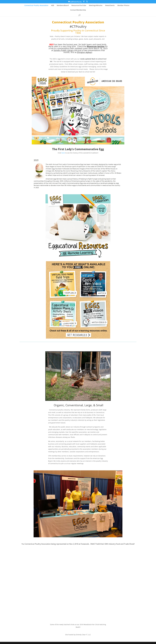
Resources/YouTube (79, 6)
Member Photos (123, 6)
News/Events (110, 6)
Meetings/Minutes (96, 6)
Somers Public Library (64, 50)
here (63, 153)
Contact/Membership (78, 10)
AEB (53, 6)
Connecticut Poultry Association (36, 6)
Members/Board (63, 6)
